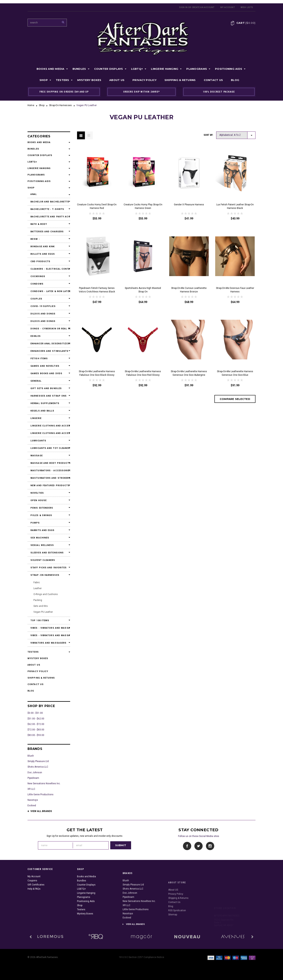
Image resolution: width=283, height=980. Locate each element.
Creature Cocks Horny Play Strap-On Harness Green (143, 206)
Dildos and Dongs (43, 314)
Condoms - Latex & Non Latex (49, 291)
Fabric (37, 582)
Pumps (35, 523)
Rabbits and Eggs (43, 530)
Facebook (187, 846)
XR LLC (31, 789)
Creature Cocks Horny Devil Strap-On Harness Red (97, 206)
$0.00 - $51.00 (35, 713)
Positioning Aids (229, 69)
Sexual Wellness (42, 545)
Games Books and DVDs (46, 373)
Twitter (199, 846)
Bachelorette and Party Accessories (49, 217)
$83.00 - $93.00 (36, 735)
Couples (36, 299)
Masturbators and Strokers (49, 478)
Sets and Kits (41, 606)
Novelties (37, 493)
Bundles (79, 69)
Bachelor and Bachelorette (49, 202)
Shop (44, 80)
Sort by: (208, 135)
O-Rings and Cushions (46, 594)
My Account (228, 7)
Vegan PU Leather (43, 612)
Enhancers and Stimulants (49, 351)
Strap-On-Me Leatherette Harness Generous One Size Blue (235, 373)
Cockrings (38, 276)
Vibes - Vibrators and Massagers (49, 628)
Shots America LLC (38, 767)
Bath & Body (39, 224)
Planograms (197, 69)
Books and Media (51, 69)
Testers (62, 80)
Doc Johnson (35, 772)
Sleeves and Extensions (47, 553)
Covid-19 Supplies (43, 306)
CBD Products (40, 261)
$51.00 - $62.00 (36, 719)
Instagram (210, 846)
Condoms (37, 284)
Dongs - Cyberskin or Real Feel (49, 329)
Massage (37, 456)
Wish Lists (247, 7)
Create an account (203, 7)
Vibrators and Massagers (48, 643)
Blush (31, 756)
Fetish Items (39, 359)
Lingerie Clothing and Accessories (49, 426)
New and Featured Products (49, 485)
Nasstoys (33, 800)
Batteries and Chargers (47, 232)
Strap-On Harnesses (60, 105)
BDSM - (35, 239)
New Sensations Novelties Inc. (44, 783)
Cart (246, 23)
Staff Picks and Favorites (49, 568)
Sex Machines (40, 538)
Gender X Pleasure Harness (189, 205)
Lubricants (38, 441)
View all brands (41, 811)
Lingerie (36, 418)
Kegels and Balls (42, 411)
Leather (38, 588)
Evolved (32, 805)
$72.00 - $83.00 (36, 730)
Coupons (32, 903)
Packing (38, 600)
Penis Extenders (42, 508)
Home (31, 105)
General (36, 381)
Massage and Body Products (49, 463)
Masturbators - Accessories (49, 471)
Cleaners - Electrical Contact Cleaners (49, 269)
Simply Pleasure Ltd (38, 761)
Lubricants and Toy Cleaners (49, 448)
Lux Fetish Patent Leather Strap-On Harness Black (235, 206)
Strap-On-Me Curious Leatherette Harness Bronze (189, 290)
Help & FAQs (34, 911)
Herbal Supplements (45, 403)
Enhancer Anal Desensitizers (49, 344)
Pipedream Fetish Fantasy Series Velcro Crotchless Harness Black (97, 290)
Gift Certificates (36, 907)
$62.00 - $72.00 (36, 724)
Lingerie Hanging (165, 69)
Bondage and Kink (43, 247)
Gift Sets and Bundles (46, 388)
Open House (39, 500)
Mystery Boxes (89, 80)
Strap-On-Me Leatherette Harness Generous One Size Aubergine (189, 373)
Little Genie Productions (40, 794)
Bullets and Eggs (43, 254)
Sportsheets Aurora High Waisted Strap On (143, 290)
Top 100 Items (40, 620)
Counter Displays (109, 69)
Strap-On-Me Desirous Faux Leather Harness (235, 290)
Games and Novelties (45, 366)
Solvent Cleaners (43, 560)
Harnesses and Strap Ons (49, 396)
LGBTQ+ (137, 69)
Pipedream (33, 778)
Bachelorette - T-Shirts (47, 209)
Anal (34, 194)
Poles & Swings (41, 515)
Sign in (183, 7)
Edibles (36, 336)
